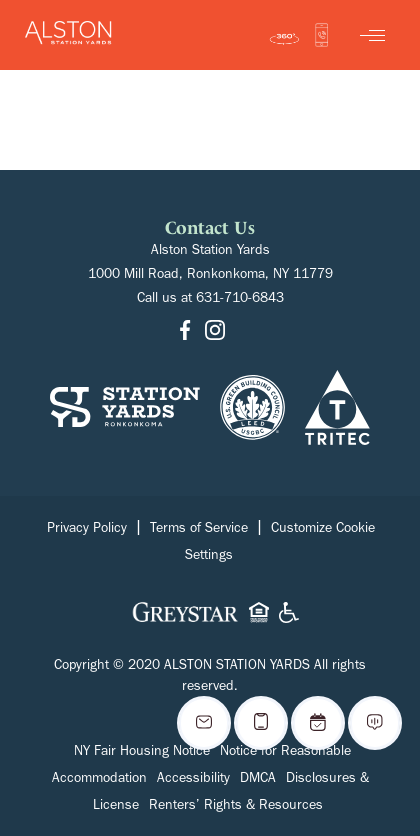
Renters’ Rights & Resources (236, 807)
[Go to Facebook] (185, 331)
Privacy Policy (87, 530)
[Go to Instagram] (215, 331)
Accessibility (193, 780)
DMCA (258, 780)
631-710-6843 (240, 300)
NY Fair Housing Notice (142, 753)
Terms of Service (199, 530)
